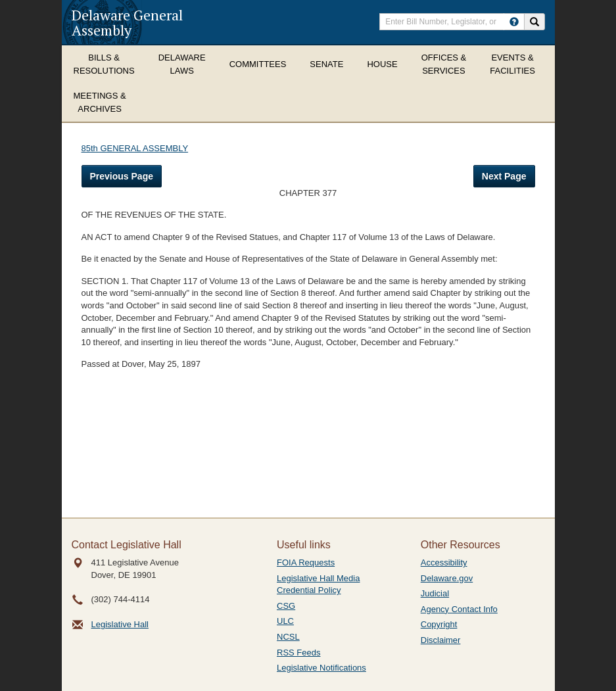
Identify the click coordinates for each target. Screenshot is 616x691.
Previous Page (122, 176)
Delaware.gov (447, 578)
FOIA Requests (306, 562)
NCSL (288, 637)
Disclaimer (441, 640)
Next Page (504, 176)
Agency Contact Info (459, 609)
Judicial (435, 593)
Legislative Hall (120, 624)
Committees (258, 64)
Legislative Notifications (321, 668)
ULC (285, 621)
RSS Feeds (298, 653)
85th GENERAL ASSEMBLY (135, 148)
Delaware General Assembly (127, 22)
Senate (326, 64)
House (382, 64)
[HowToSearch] (514, 22)
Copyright (439, 624)
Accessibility (444, 562)
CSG (286, 606)
